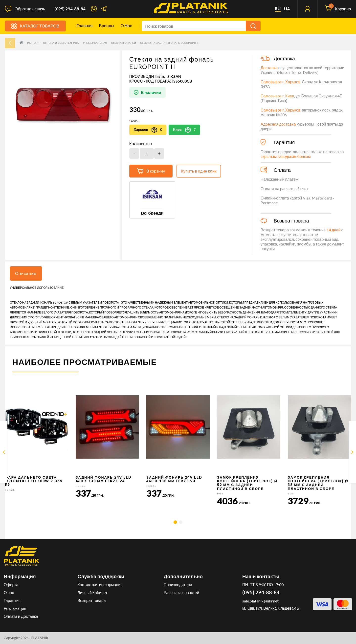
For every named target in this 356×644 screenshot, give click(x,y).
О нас (126, 26)
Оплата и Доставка (21, 616)
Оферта (11, 585)
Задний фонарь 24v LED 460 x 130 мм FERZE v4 (104, 479)
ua (287, 9)
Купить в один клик (199, 171)
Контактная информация (100, 585)
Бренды (107, 26)
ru (278, 9)
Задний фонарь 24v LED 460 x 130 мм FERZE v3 (174, 479)
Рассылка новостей (181, 592)
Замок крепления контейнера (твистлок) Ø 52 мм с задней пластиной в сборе (247, 483)
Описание (26, 273)
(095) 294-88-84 (70, 9)
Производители (178, 585)
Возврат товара (92, 600)
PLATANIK (40, 638)
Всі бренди (152, 213)
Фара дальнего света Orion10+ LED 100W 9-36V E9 (34, 481)
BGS (220, 493)
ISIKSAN (174, 76)
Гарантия (12, 600)
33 (10, 43)
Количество (141, 144)
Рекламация (15, 608)
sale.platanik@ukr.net (260, 601)
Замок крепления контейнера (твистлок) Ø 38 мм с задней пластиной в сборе (318, 483)
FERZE (10, 490)
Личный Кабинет (93, 592)
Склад (135, 121)
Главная (85, 26)
